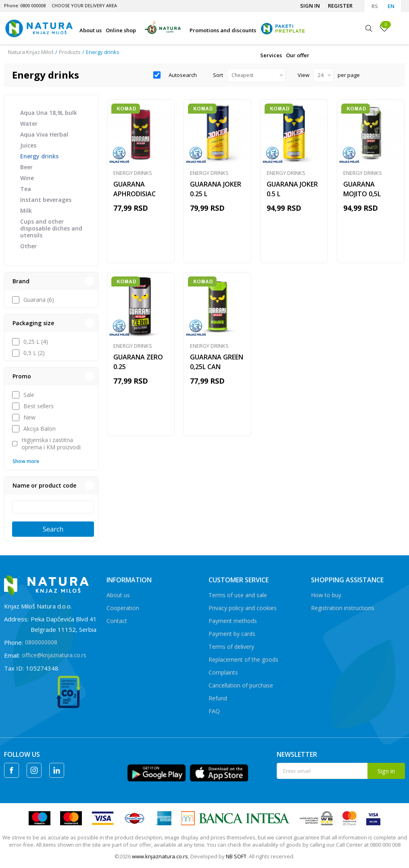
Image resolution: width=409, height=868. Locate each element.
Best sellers (39, 406)
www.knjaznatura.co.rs (160, 856)
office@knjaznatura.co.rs (54, 655)
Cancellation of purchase (241, 685)
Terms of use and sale (238, 595)
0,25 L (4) (36, 342)
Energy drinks (39, 156)
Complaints (223, 672)
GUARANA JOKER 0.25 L (216, 189)
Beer (26, 167)
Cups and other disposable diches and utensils (51, 228)
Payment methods (233, 621)
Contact (117, 621)
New (29, 417)
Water (29, 124)
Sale (29, 395)
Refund (218, 698)
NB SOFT (236, 856)
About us (118, 595)
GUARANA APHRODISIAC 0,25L (135, 194)
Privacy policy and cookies (243, 608)
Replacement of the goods (243, 659)
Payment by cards (232, 634)
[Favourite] (384, 28)
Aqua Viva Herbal (44, 134)
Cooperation (123, 608)
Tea (26, 189)
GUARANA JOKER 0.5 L (292, 189)
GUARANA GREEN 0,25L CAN (217, 362)
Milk (26, 211)
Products (70, 52)
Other (28, 246)
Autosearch (183, 75)
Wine (27, 178)
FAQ (214, 711)
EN (391, 6)
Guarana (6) (39, 300)
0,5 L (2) (34, 353)
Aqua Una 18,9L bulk (49, 113)
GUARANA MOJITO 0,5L (362, 189)
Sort (218, 75)
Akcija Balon (40, 429)
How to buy (326, 595)
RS (375, 6)
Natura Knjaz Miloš (31, 52)
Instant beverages (46, 200)
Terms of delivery (231, 647)
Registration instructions (343, 608)
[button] (51, 281)
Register (340, 6)
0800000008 (41, 642)
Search (53, 529)
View (304, 75)
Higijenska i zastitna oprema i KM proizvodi (51, 444)
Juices (28, 145)
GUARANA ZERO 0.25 (138, 362)
